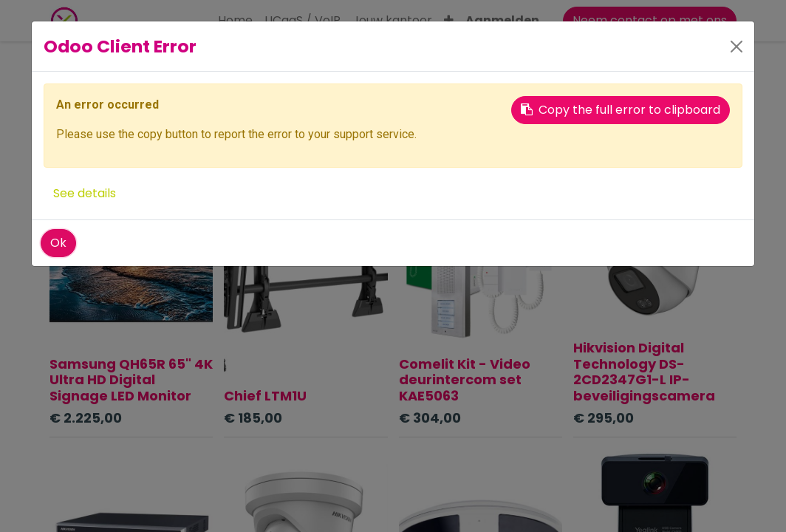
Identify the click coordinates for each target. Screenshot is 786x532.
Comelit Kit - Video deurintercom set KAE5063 (465, 380)
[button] (449, 21)
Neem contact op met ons (650, 20)
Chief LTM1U (265, 396)
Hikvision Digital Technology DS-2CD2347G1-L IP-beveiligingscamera (644, 372)
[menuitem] (235, 21)
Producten (74, 66)
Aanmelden (502, 20)
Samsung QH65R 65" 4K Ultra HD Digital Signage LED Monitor (131, 380)
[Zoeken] (476, 100)
